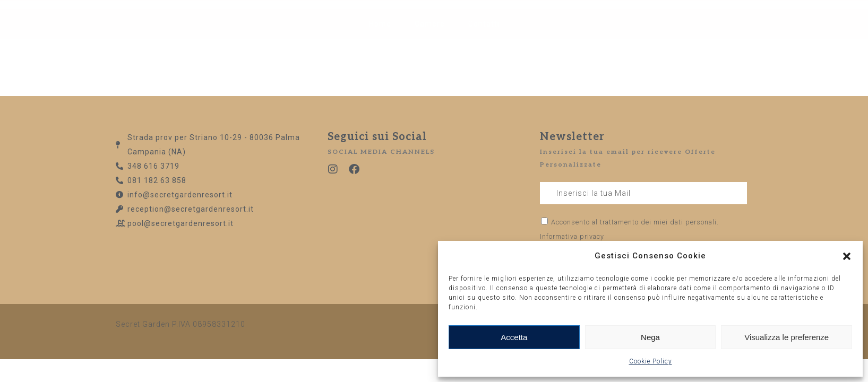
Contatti (484, 39)
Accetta (514, 337)
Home (380, 39)
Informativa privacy (572, 236)
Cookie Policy (651, 361)
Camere (430, 39)
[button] (847, 256)
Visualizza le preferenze (787, 337)
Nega (650, 337)
